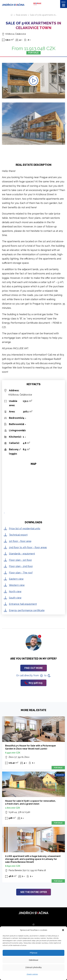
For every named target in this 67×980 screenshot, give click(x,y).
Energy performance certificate (27, 610)
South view (15, 598)
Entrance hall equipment (23, 604)
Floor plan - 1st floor (20, 560)
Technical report (18, 535)
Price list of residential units (25, 529)
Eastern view (16, 579)
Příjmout (33, 953)
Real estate (21, 15)
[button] (63, 930)
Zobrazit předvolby (33, 967)
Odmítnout (33, 960)
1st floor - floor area (20, 541)
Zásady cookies (32, 974)
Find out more (34, 668)
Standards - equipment (22, 554)
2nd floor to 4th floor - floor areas (28, 547)
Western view (17, 585)
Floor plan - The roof (21, 573)
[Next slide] (64, 124)
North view (15, 591)
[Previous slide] (3, 124)
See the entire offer (34, 892)
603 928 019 (33, 683)
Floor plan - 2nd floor (21, 566)
